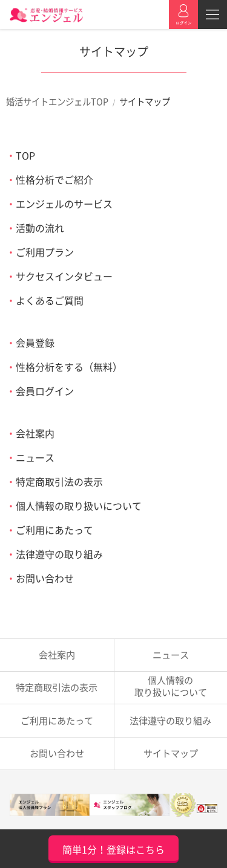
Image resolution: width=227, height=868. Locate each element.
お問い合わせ (45, 578)
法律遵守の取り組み (59, 554)
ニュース (35, 457)
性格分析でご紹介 (54, 179)
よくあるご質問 (50, 300)
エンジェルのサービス (64, 204)
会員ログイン (45, 391)
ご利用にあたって (54, 530)
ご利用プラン (45, 252)
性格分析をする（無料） (69, 367)
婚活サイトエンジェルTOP (57, 101)
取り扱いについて (171, 686)
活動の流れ (40, 228)
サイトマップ (171, 753)
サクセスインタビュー (64, 276)
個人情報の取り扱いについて (79, 506)
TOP (25, 155)
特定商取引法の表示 (59, 481)
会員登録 (35, 342)
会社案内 (35, 433)
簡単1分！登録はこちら (113, 849)
